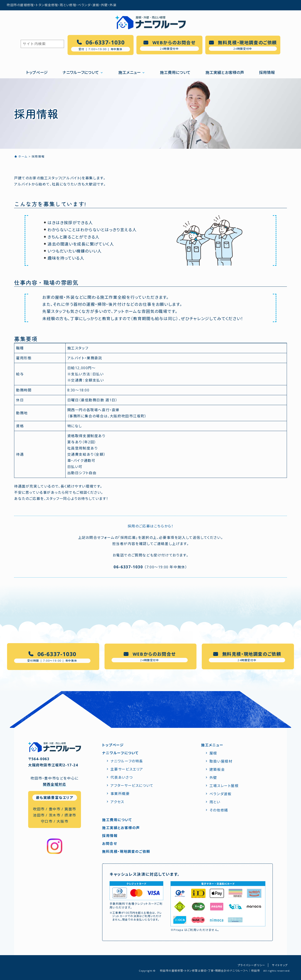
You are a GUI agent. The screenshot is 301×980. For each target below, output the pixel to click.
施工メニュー (130, 72)
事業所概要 (120, 794)
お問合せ (110, 844)
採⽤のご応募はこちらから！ (151, 526)
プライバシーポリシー (251, 965)
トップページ (37, 72)
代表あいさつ (122, 777)
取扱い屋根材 (221, 761)
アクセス (117, 802)
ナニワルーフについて (81, 72)
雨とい (215, 802)
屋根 (213, 753)
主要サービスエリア (127, 769)
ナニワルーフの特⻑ (127, 761)
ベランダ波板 (221, 794)
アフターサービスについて (132, 785)
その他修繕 (219, 810)
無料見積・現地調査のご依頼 (126, 852)
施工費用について (175, 72)
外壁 (213, 778)
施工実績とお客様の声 (225, 72)
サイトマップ (280, 965)
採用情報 (267, 72)
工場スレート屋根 (224, 786)
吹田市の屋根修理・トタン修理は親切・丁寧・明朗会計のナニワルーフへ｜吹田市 (210, 971)
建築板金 (217, 769)
